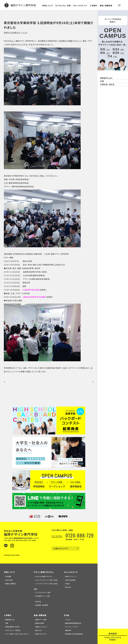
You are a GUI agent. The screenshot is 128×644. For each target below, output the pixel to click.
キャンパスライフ (80, 6)
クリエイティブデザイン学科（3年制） (47, 580)
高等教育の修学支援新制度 (74, 634)
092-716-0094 (14, 540)
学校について (47, 6)
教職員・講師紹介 (11, 584)
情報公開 (68, 630)
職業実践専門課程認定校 (73, 623)
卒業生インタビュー (41, 627)
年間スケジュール (71, 577)
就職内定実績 (40, 623)
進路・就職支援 (106, 6)
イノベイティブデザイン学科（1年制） (47, 584)
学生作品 (38, 602)
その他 (66, 615)
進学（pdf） (39, 630)
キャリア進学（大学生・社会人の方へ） (17, 634)
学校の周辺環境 (70, 580)
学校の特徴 (9, 580)
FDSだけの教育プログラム (44, 577)
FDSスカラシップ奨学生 (13, 630)
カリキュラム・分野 (63, 6)
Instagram (12, 546)
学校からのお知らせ (12, 32)
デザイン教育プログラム (44, 572)
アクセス (68, 620)
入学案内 (93, 6)
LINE (6, 546)
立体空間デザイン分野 (42, 596)
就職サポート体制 (41, 620)
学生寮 (67, 584)
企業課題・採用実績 (42, 605)
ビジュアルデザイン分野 (43, 593)
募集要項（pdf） (10, 620)
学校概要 (8, 577)
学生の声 (68, 587)
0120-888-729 (80, 535)
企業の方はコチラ (61, 548)
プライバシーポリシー (72, 627)
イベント (24, 32)
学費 (7, 623)
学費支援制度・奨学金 (12, 627)
